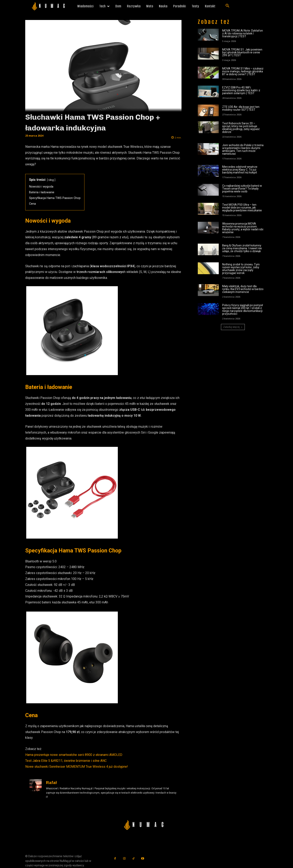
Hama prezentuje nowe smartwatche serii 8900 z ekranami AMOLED (74, 755)
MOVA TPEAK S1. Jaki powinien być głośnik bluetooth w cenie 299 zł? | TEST (242, 52)
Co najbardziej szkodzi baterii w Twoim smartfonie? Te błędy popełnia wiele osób (242, 189)
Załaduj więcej (233, 327)
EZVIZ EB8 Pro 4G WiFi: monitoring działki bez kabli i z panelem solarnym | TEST (241, 90)
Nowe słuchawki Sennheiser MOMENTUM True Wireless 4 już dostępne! (77, 767)
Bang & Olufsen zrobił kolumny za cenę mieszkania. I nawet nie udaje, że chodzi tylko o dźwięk (242, 248)
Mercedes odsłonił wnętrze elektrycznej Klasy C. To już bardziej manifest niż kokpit (240, 170)
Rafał (51, 783)
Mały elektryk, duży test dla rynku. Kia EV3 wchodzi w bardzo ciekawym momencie (243, 289)
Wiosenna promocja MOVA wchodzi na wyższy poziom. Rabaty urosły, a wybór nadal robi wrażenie (243, 228)
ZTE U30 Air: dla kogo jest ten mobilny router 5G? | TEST (241, 108)
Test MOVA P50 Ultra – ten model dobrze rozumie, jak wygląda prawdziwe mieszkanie (242, 208)
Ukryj (51, 180)
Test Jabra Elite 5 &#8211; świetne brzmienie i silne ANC (66, 761)
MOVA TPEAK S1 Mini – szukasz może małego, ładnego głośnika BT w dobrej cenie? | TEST (243, 71)
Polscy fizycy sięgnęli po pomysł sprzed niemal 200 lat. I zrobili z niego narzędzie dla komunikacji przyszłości (243, 310)
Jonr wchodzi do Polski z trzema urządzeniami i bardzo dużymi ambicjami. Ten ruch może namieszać (243, 150)
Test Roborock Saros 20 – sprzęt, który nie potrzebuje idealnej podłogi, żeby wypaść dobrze (241, 128)
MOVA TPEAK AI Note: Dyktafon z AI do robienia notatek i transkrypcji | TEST (243, 34)
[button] (227, 6)
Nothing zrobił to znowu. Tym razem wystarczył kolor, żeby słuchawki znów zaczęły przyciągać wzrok (241, 269)
